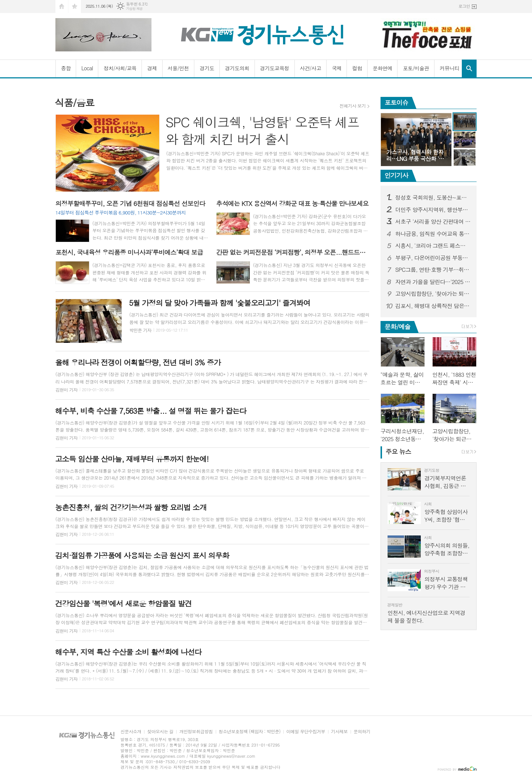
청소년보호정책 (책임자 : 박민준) (250, 732)
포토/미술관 (416, 68)
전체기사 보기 (353, 106)
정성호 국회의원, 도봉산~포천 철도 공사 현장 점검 (433, 197)
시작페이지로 (62, 6)
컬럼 (357, 68)
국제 (337, 68)
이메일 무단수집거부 (306, 732)
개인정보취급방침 (196, 732)
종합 (66, 68)
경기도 (207, 68)
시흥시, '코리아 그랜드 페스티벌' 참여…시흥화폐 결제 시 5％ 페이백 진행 (433, 246)
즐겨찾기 (75, 6)
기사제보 (339, 732)
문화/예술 (398, 327)
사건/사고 (311, 68)
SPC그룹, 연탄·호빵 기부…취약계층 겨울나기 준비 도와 (433, 270)
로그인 (464, 6)
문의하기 (362, 732)
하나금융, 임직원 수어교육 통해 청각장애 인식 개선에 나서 (433, 234)
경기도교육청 (275, 68)
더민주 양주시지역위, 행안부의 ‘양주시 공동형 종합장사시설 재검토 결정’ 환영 (433, 210)
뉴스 (398, 452)
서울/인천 (178, 68)
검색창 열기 (469, 68)
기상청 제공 (134, 9)
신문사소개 (131, 732)
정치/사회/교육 (120, 68)
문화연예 (383, 68)
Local (87, 68)
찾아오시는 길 (160, 732)
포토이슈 (396, 102)
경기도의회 (237, 68)
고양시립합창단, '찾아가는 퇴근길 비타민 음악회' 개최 (433, 294)
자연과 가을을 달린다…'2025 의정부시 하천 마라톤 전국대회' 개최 (433, 282)
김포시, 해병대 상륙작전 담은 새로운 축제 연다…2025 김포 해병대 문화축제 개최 (433, 306)
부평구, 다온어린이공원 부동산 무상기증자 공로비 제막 (433, 258)
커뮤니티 (449, 68)
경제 (152, 68)
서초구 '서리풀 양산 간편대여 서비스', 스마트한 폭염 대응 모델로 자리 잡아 (433, 222)
